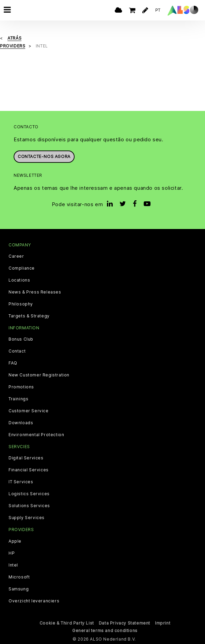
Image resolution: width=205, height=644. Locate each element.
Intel (13, 565)
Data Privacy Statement (124, 623)
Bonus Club (21, 339)
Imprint (163, 623)
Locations (19, 280)
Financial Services (29, 470)
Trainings (18, 399)
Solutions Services (29, 506)
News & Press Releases (35, 292)
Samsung (19, 589)
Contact (17, 351)
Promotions (21, 387)
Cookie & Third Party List (67, 623)
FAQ (13, 363)
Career (16, 256)
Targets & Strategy (29, 316)
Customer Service (29, 411)
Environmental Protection (36, 435)
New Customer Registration (39, 375)
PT (158, 10)
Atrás (14, 38)
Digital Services (26, 458)
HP (12, 553)
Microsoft (19, 577)
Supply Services (27, 518)
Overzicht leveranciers (34, 601)
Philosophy (21, 304)
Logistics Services (29, 494)
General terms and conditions (105, 631)
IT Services (21, 482)
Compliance (22, 268)
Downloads (21, 423)
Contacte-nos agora (44, 156)
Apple (15, 541)
